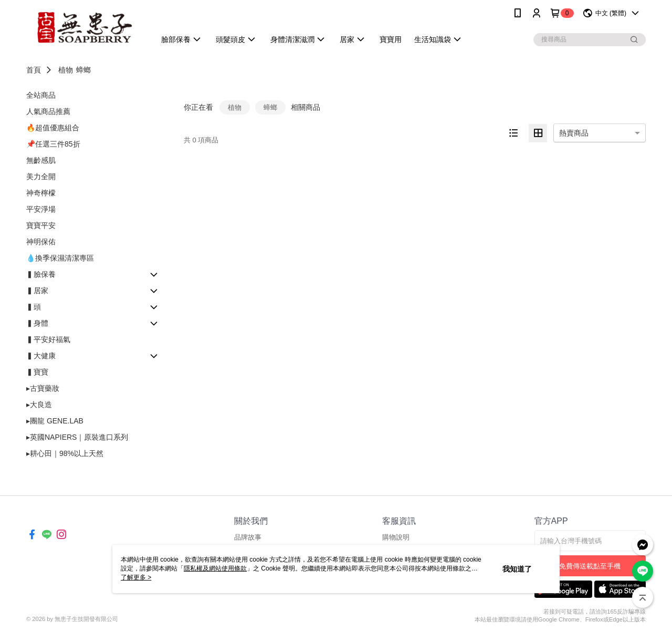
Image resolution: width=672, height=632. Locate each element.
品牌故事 (248, 537)
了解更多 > (136, 577)
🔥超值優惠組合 (53, 128)
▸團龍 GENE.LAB (55, 421)
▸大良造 (39, 405)
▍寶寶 (37, 372)
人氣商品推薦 (48, 111)
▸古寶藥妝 (43, 388)
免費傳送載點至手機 (590, 566)
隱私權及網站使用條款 (215, 568)
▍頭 (34, 307)
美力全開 (41, 177)
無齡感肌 (41, 160)
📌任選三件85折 (53, 144)
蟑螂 (83, 70)
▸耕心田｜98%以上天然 (65, 453)
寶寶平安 (41, 225)
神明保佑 (41, 242)
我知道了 (517, 569)
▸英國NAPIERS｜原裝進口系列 (77, 437)
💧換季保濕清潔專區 (60, 258)
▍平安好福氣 (48, 339)
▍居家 (37, 291)
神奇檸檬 (41, 193)
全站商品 (41, 95)
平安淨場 (41, 209)
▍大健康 (41, 356)
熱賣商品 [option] (574, 133)
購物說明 (396, 537)
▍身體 (37, 323)
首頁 (34, 70)
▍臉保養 (41, 274)
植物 (66, 70)
